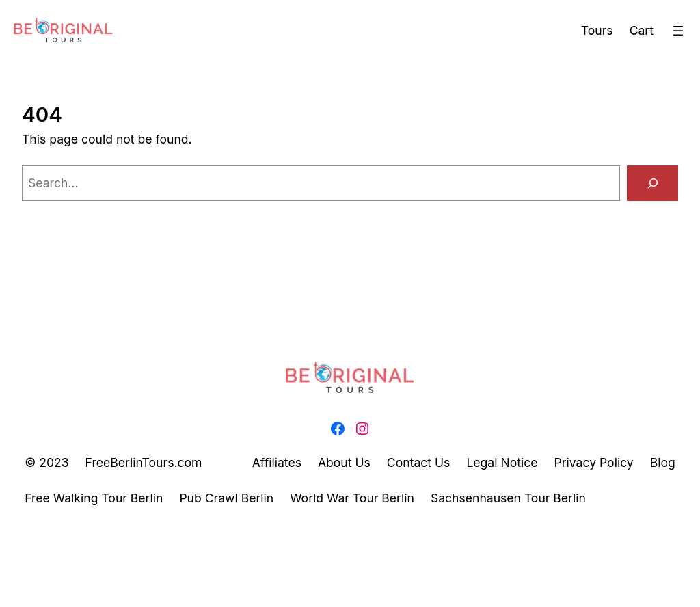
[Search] (652, 183)
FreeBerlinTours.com (144, 462)
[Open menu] (678, 31)
